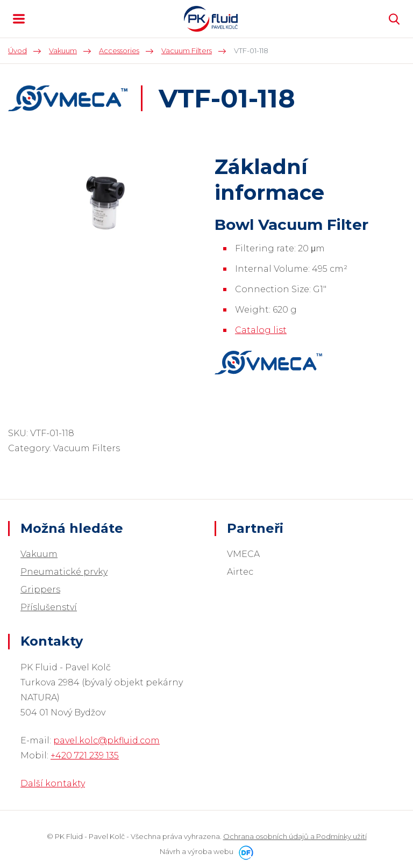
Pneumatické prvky (64, 572)
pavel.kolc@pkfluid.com (106, 740)
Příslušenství (49, 607)
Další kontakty (53, 783)
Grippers (40, 589)
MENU (19, 19)
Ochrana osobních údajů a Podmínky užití (295, 836)
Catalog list (261, 330)
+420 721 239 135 (85, 755)
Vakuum (39, 554)
